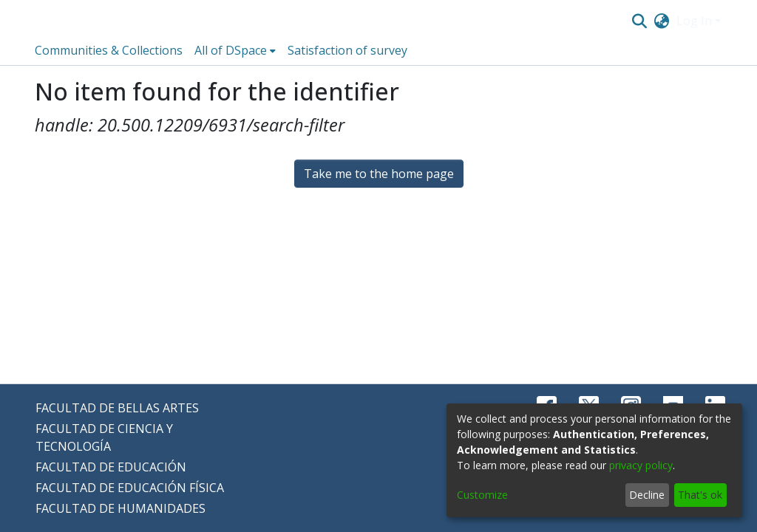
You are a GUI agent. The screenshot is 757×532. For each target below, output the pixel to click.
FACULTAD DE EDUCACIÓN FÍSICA (130, 488)
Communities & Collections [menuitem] (109, 50)
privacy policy (641, 465)
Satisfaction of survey (347, 50)
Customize (482, 495)
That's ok (700, 495)
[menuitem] (662, 21)
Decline (647, 495)
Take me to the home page (379, 174)
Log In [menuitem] (694, 21)
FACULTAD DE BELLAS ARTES (117, 408)
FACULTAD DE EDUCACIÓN (111, 467)
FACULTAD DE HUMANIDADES (120, 508)
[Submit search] (639, 21)
